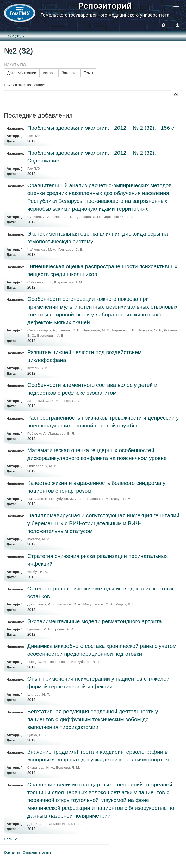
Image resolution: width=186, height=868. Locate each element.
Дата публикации (22, 73)
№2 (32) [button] (16, 36)
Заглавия (70, 73)
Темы (88, 73)
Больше (11, 839)
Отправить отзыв (37, 852)
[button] (164, 25)
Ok (176, 95)
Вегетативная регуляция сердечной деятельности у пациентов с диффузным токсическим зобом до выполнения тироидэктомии (93, 719)
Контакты (12, 852)
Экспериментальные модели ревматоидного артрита (95, 621)
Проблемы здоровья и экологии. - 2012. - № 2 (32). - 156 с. (101, 128)
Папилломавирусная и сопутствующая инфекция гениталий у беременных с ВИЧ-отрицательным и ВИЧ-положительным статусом (103, 523)
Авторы (49, 73)
